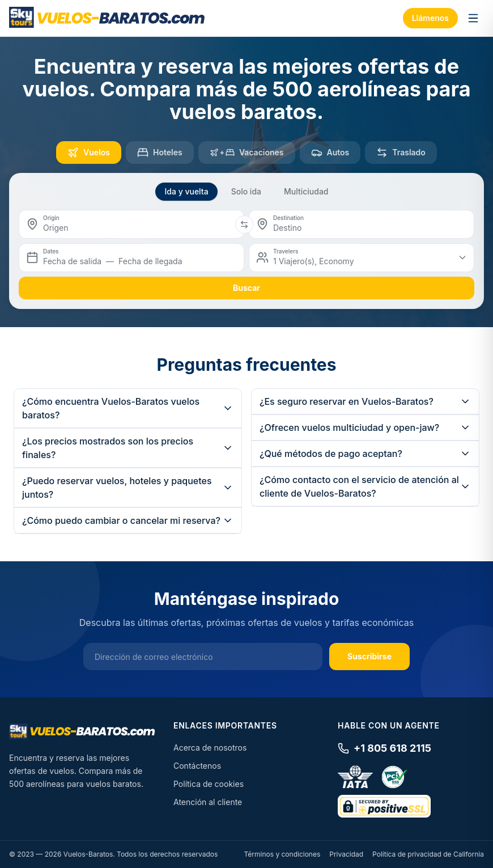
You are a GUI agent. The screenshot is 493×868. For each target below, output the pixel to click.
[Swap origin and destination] (244, 225)
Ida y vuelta (186, 191)
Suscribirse (369, 656)
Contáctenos (197, 766)
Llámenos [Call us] (430, 18)
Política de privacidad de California (428, 854)
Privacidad (346, 854)
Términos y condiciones (282, 854)
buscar (246, 288)
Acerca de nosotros (210, 748)
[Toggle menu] (473, 18)
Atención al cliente (208, 802)
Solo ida (246, 191)
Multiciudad (306, 191)
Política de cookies (209, 784)
